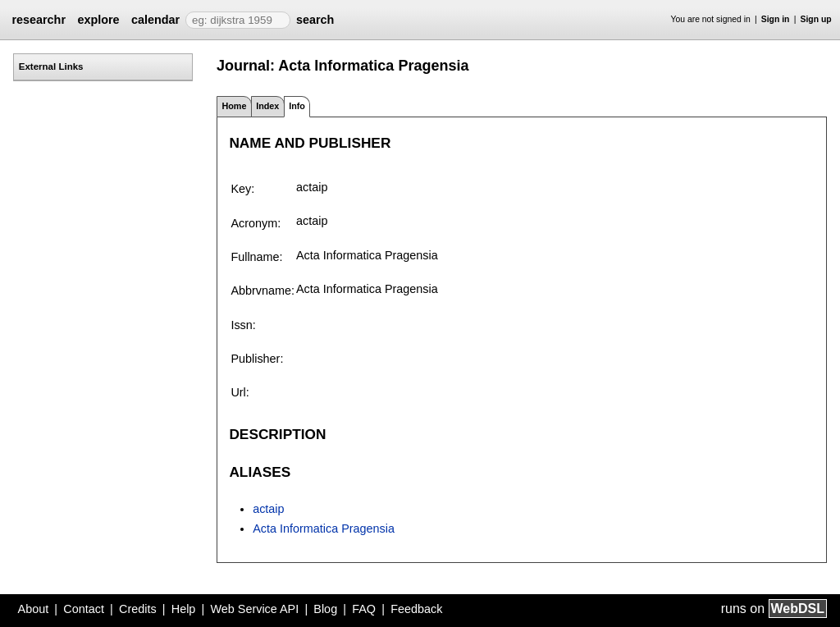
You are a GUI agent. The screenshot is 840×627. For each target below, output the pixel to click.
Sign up (816, 19)
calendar (155, 20)
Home (234, 106)
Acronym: (256, 223)
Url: (240, 392)
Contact (84, 609)
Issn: (243, 325)
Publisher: (257, 359)
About (34, 609)
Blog (325, 609)
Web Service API (254, 609)
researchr (39, 20)
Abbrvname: (262, 291)
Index (267, 106)
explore (98, 20)
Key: (242, 189)
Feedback (416, 609)
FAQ (364, 609)
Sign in (776, 19)
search (315, 20)
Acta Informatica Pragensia (324, 529)
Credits (138, 609)
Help (184, 609)
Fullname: (256, 257)
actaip (268, 509)
